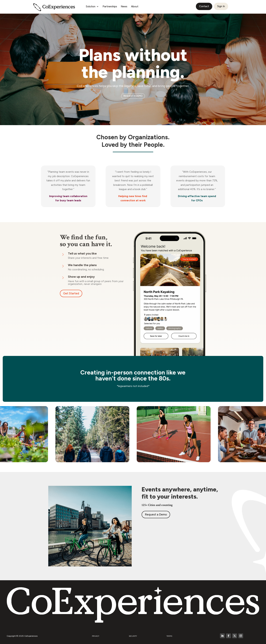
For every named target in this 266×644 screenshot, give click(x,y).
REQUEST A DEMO (133, 96)
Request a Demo (156, 514)
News (124, 7)
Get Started (71, 293)
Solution (91, 7)
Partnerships (110, 7)
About (135, 7)
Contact (204, 6)
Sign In (221, 6)
